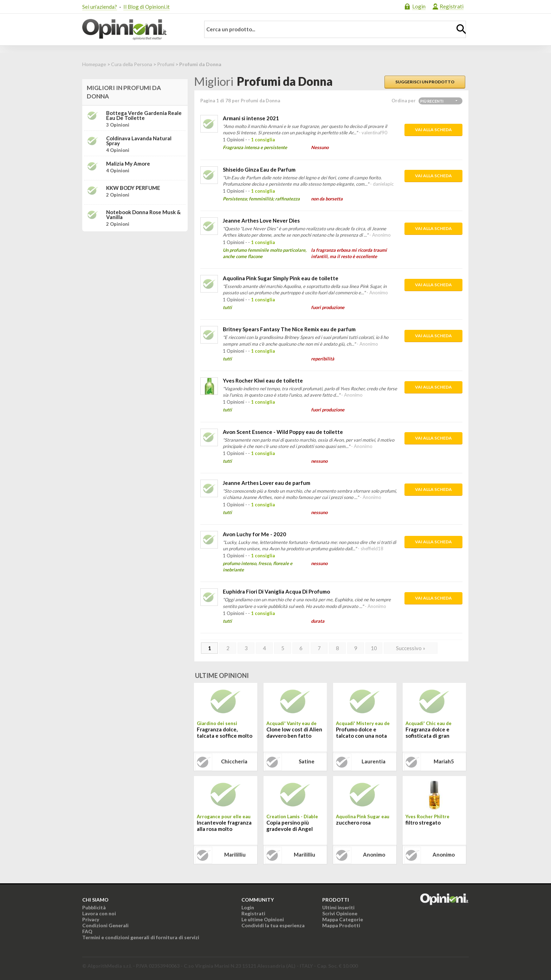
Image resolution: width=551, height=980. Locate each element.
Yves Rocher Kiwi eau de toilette (263, 380)
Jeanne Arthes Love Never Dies (261, 220)
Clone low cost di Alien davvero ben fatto (294, 732)
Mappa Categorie (343, 919)
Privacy (91, 919)
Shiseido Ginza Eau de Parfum (259, 169)
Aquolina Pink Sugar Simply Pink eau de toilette (281, 278)
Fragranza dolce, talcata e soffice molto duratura (225, 733)
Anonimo (374, 854)
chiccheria (234, 761)
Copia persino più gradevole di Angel (290, 826)
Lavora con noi (99, 913)
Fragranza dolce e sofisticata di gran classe (427, 733)
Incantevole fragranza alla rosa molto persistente (224, 826)
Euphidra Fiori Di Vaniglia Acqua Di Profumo (276, 591)
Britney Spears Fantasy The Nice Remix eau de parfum (289, 329)
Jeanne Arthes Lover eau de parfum (267, 483)
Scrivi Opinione (340, 913)
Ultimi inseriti (338, 907)
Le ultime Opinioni (263, 919)
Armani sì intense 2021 (251, 118)
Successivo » (411, 648)
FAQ (87, 931)
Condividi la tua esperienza (273, 925)
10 (374, 648)
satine (307, 761)
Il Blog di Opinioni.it (147, 7)
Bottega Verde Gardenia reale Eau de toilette (144, 115)
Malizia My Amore (128, 164)
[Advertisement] (135, 281)
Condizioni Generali (105, 925)
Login (419, 6)
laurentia (374, 761)
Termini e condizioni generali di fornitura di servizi (141, 937)
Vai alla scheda (433, 130)
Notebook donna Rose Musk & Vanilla (143, 214)
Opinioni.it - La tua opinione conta (137, 30)
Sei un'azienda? (100, 7)
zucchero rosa (353, 822)
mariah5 (444, 761)
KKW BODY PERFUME (133, 188)
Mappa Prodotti (341, 925)
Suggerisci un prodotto (425, 82)
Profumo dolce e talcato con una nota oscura (361, 733)
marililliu (235, 854)
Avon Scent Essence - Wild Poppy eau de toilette (283, 432)
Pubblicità (94, 907)
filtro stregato (423, 822)
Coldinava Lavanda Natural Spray (139, 141)
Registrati (452, 6)
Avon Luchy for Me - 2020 (254, 534)
